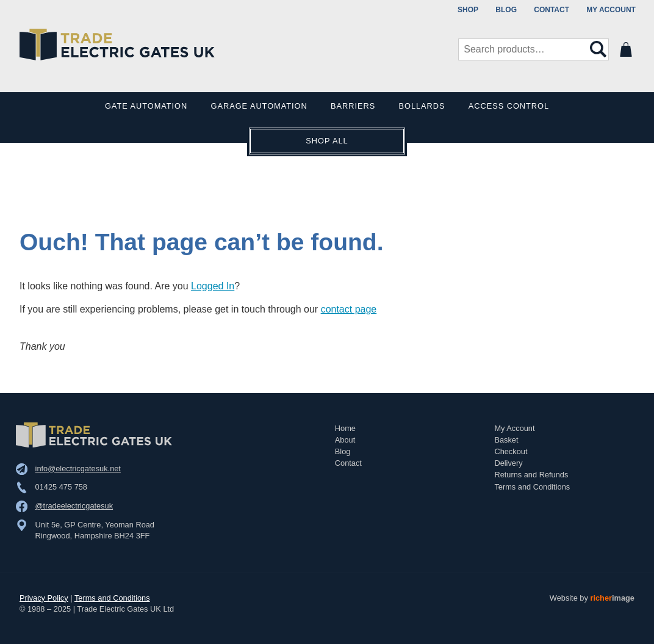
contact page (349, 309)
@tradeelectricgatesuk (74, 506)
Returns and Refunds (531, 475)
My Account (611, 10)
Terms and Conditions (532, 487)
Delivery (508, 463)
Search (598, 49)
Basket (506, 440)
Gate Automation (146, 106)
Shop (468, 10)
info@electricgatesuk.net (78, 469)
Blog (506, 10)
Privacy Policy (44, 598)
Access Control (509, 106)
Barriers (353, 106)
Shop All (327, 141)
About (345, 440)
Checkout (511, 451)
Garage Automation (259, 106)
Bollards (422, 106)
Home (345, 428)
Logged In (213, 286)
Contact (552, 10)
